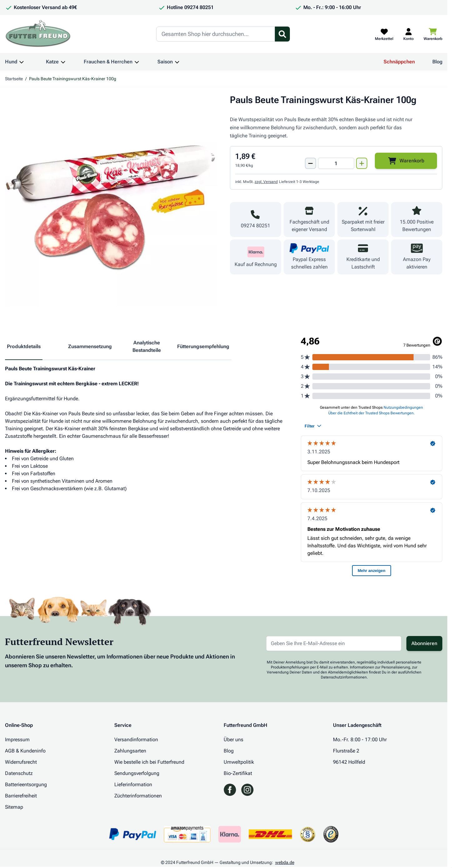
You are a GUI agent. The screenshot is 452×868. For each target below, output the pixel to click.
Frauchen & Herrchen (108, 62)
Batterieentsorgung (26, 784)
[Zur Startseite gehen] (38, 34)
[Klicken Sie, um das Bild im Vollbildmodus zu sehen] (111, 200)
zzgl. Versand (266, 182)
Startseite (14, 79)
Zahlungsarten (130, 751)
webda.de (285, 862)
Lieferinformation (133, 784)
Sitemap (14, 807)
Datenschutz (19, 773)
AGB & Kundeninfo (25, 751)
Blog (437, 62)
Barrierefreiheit (21, 796)
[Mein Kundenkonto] (408, 34)
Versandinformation (136, 740)
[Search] (216, 34)
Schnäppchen (399, 62)
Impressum (17, 740)
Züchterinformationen (138, 796)
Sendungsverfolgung (137, 773)
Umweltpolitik (239, 762)
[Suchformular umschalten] (282, 34)
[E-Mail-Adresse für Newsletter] (334, 644)
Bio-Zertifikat (238, 773)
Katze (52, 62)
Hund (11, 62)
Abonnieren (424, 643)
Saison (165, 62)
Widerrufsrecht (21, 762)
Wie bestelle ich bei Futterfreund (149, 762)
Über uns (233, 740)
